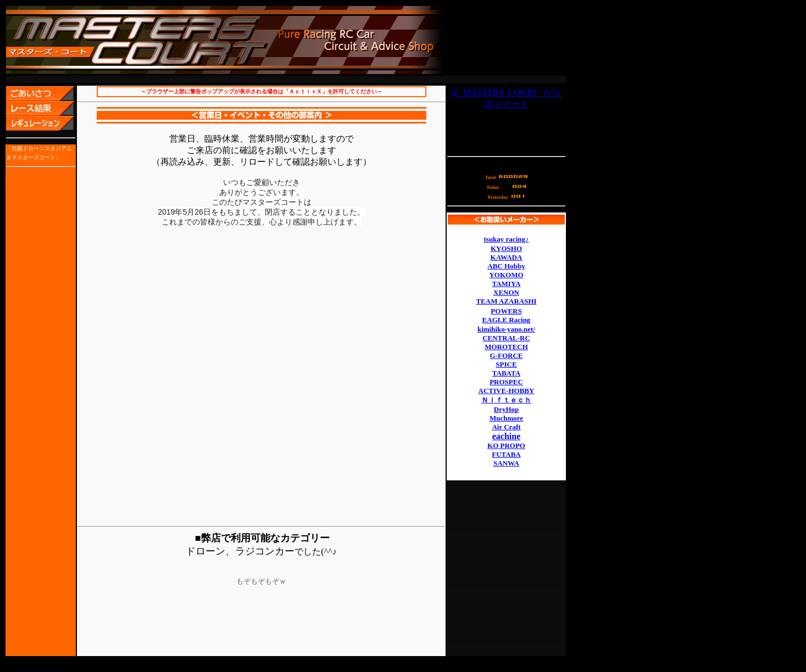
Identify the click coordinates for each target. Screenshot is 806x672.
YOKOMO (506, 275)
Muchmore (506, 418)
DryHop (507, 409)
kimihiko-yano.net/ (506, 329)
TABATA (506, 373)
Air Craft (506, 427)
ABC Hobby (506, 266)
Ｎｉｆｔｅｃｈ (506, 400)
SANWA (506, 463)
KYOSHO (506, 248)
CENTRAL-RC (506, 338)
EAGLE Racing (507, 320)
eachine (507, 436)
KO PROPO (506, 446)
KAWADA (507, 257)
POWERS (506, 311)
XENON (506, 292)
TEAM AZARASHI (506, 301)
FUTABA (506, 454)
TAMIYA (506, 284)
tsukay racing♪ (507, 239)
